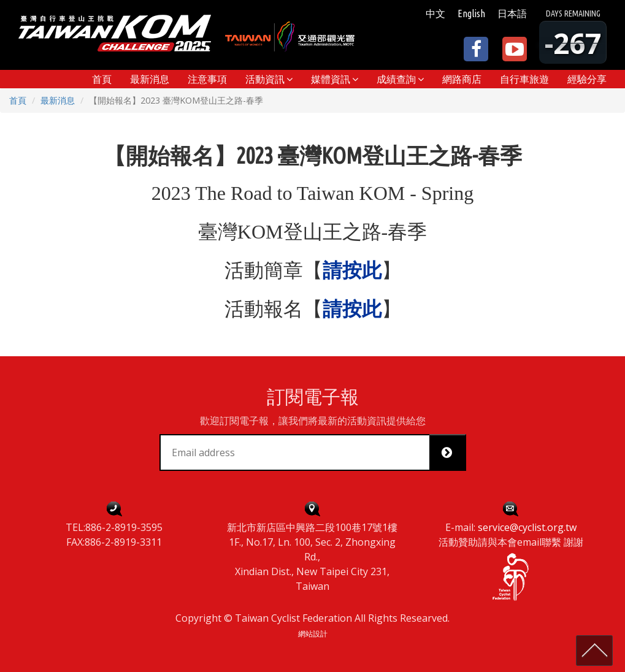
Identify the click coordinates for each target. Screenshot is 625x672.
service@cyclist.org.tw (527, 527)
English (471, 13)
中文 (435, 13)
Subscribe (452, 452)
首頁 (18, 100)
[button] (269, 79)
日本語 (512, 13)
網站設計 (313, 634)
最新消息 (58, 100)
